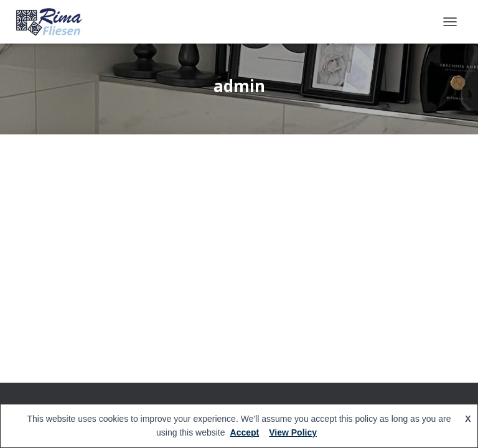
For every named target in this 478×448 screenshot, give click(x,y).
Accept (245, 432)
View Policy (293, 432)
